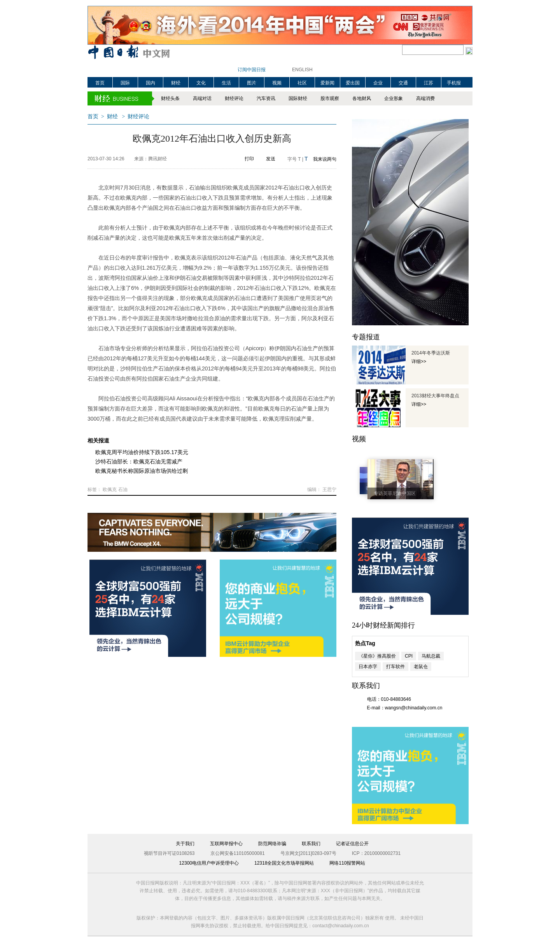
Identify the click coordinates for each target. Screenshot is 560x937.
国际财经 (298, 98)
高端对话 (202, 98)
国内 (150, 83)
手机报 (454, 83)
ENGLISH (302, 70)
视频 (277, 83)
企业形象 (394, 98)
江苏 (429, 83)
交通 (403, 83)
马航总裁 (431, 656)
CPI (409, 656)
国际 (125, 83)
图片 (252, 83)
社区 (302, 83)
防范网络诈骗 (272, 844)
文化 (201, 83)
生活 (226, 83)
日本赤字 (368, 667)
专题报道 (366, 337)
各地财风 (362, 98)
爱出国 (353, 83)
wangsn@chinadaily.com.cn (414, 708)
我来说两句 (325, 159)
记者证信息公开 (352, 844)
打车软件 (395, 667)
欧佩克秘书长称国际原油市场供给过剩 (142, 471)
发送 (271, 159)
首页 (100, 83)
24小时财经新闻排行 (383, 625)
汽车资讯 (266, 98)
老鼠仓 (421, 667)
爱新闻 (327, 83)
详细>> (419, 361)
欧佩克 (110, 490)
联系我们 (311, 844)
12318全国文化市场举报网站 (284, 863)
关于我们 (185, 844)
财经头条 (170, 98)
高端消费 (425, 98)
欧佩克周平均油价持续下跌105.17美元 (142, 452)
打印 (249, 159)
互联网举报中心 (226, 844)
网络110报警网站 (347, 863)
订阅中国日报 (252, 70)
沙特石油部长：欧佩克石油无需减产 (139, 461)
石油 (123, 490)
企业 (378, 83)
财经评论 (234, 98)
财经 (176, 83)
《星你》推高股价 (377, 656)
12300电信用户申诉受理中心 (209, 863)
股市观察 (330, 98)
